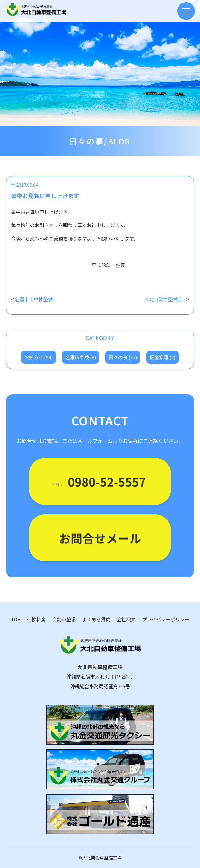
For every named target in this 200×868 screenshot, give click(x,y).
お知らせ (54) (38, 357)
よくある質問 (96, 619)
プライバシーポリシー (166, 619)
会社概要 (126, 619)
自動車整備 (64, 619)
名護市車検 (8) (81, 357)
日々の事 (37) (123, 357)
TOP (16, 619)
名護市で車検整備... (35, 299)
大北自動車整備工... (165, 299)
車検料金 (36, 619)
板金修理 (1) (162, 357)
